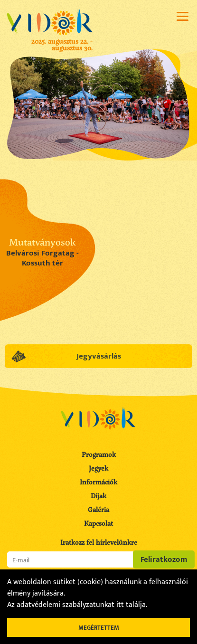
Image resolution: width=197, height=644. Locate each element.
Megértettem (99, 628)
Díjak (98, 496)
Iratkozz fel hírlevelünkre (99, 542)
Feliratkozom (164, 559)
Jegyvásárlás (98, 356)
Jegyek (98, 468)
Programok (99, 454)
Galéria (98, 509)
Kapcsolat (98, 523)
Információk (98, 482)
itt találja (131, 605)
